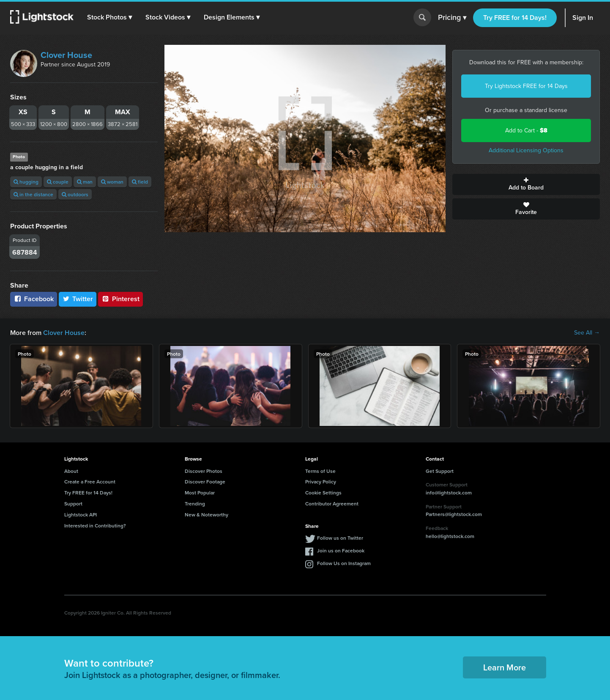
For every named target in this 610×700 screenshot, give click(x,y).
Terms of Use (320, 471)
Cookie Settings (323, 493)
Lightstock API (81, 515)
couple (58, 182)
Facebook (34, 299)
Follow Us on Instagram (344, 563)
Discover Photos (204, 471)
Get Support (440, 471)
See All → (587, 333)
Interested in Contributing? (95, 526)
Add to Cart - (526, 130)
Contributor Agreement (332, 504)
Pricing (452, 18)
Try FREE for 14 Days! (515, 18)
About (71, 471)
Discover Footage (205, 482)
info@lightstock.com (449, 493)
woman (112, 182)
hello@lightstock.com (450, 536)
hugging (26, 182)
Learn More (505, 667)
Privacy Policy (321, 482)
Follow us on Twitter (340, 538)
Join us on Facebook (341, 550)
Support (73, 504)
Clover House (66, 55)
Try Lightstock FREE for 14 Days (526, 86)
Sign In (583, 18)
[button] (109, 17)
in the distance (33, 194)
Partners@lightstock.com (454, 514)
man (85, 182)
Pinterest (120, 299)
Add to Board (526, 184)
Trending (195, 504)
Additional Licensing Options (526, 150)
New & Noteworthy (207, 515)
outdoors (75, 194)
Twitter (78, 299)
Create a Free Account (90, 482)
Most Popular (200, 493)
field (140, 182)
